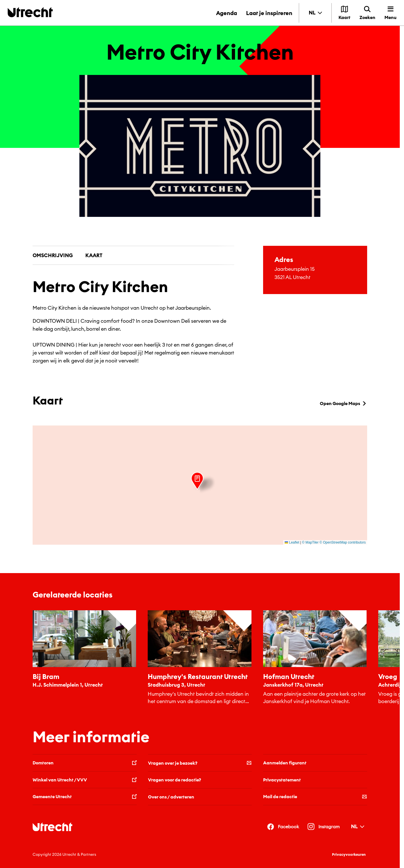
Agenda (227, 13)
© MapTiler (310, 542)
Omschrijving (53, 255)
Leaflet (292, 542)
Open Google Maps (343, 403)
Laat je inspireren (269, 13)
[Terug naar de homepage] (30, 12)
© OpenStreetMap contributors (343, 542)
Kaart (94, 255)
